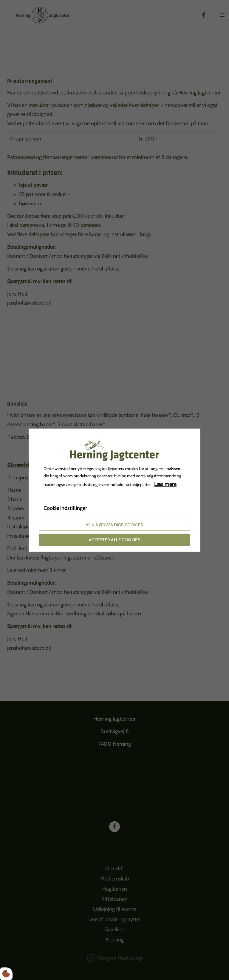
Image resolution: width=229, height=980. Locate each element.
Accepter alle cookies (114, 540)
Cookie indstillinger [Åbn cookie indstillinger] (65, 508)
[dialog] (114, 490)
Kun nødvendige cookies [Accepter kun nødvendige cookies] (115, 525)
